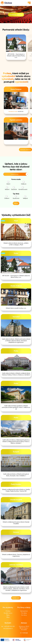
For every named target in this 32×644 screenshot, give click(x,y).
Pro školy (24, 613)
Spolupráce (24, 611)
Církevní (7, 197)
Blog (8, 617)
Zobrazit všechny (25, 150)
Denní (8, 183)
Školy (8, 615)
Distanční (14, 188)
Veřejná (25, 197)
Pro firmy (24, 615)
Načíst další (16, 598)
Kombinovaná (23, 188)
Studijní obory (8, 613)
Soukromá (16, 197)
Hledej (16, 203)
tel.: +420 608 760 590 (8, 626)
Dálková (24, 183)
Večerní (7, 188)
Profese (8, 611)
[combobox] (4, 174)
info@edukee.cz (8, 628)
